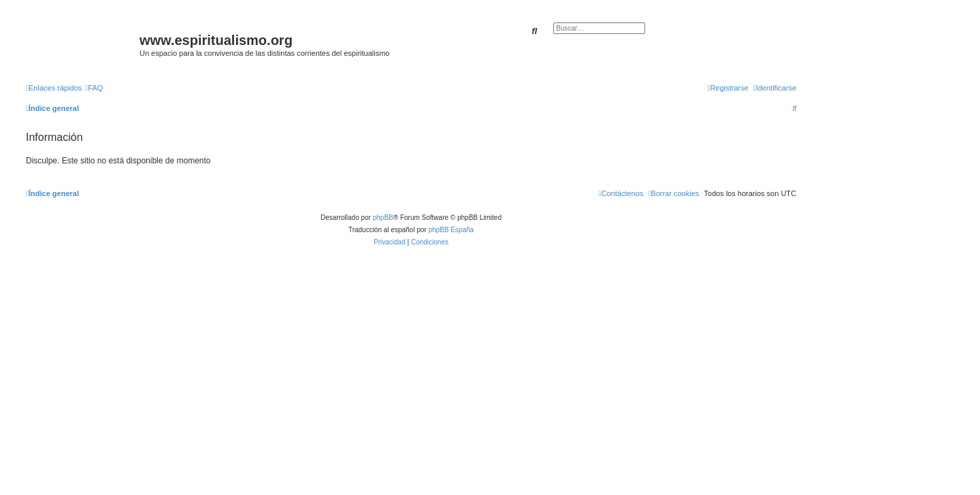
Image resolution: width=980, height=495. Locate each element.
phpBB (383, 218)
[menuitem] (94, 88)
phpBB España (451, 230)
